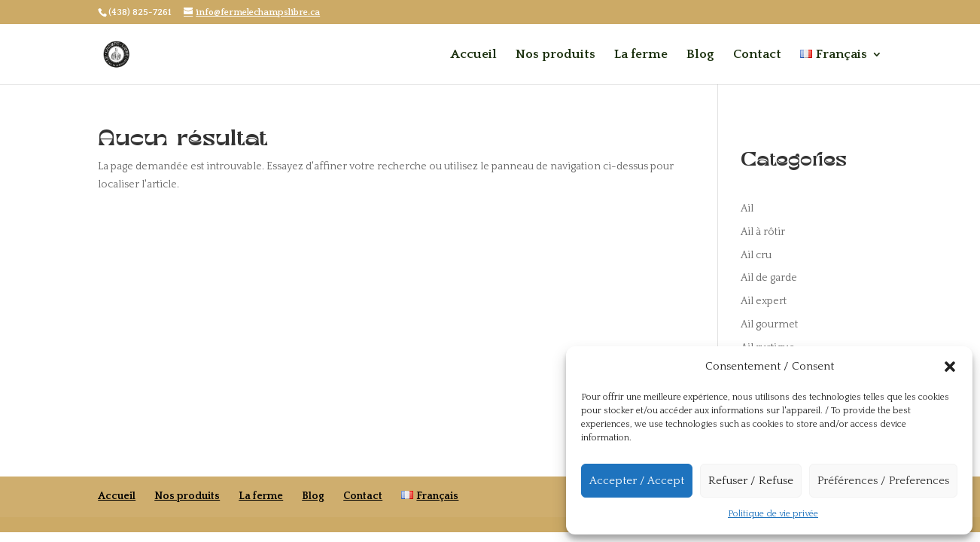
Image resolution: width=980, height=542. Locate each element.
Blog (700, 55)
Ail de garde (769, 278)
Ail (747, 209)
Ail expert (764, 301)
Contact (757, 55)
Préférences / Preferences (883, 481)
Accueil (474, 55)
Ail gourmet (769, 324)
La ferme (641, 55)
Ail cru (756, 255)
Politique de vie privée (773, 514)
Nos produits (555, 55)
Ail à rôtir (763, 232)
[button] (950, 367)
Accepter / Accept (637, 481)
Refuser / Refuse (751, 481)
